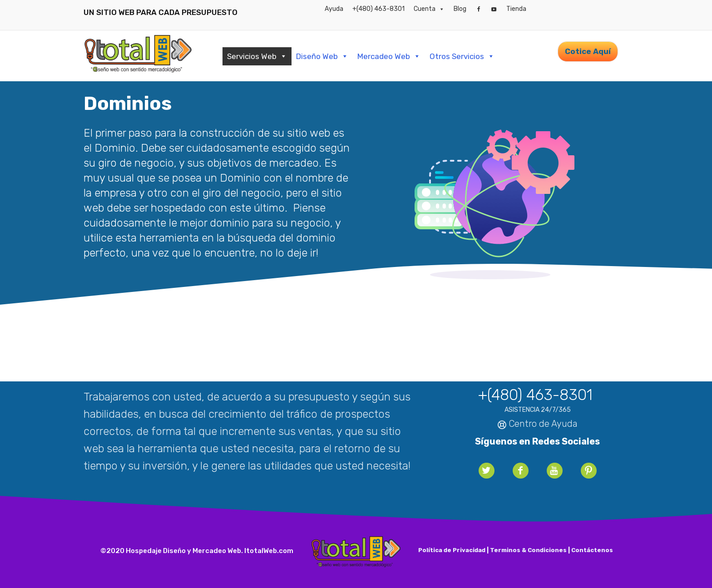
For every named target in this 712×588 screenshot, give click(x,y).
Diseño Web (322, 56)
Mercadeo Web (389, 56)
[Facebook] (479, 9)
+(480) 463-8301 (378, 9)
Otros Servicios (462, 56)
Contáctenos (592, 550)
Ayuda (334, 9)
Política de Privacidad (452, 550)
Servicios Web (257, 56)
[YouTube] (494, 9)
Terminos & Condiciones (528, 550)
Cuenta (429, 9)
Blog (460, 9)
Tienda (516, 9)
